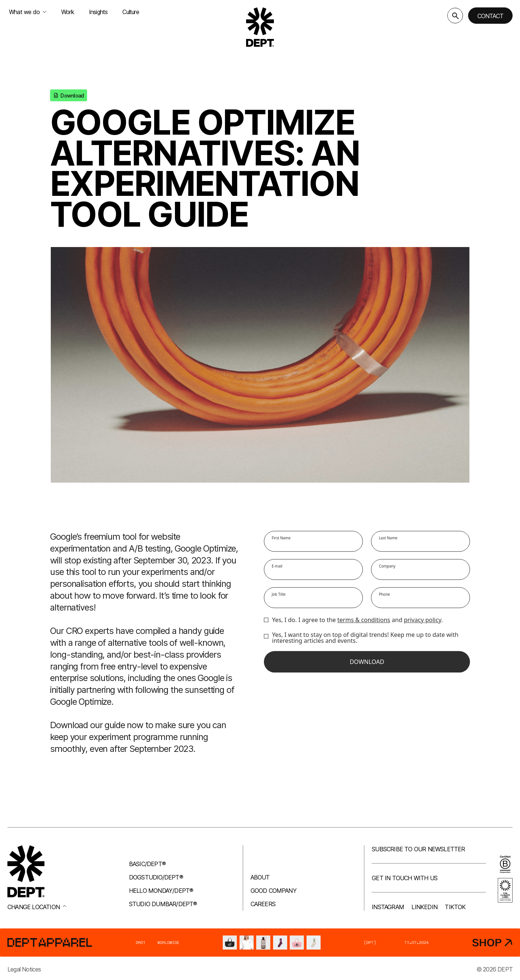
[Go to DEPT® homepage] (260, 27)
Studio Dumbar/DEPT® (163, 904)
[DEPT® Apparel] (260, 943)
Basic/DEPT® (147, 864)
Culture (130, 12)
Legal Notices (24, 969)
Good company (274, 891)
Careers (263, 904)
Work (68, 12)
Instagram (388, 907)
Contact (490, 16)
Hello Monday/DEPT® (161, 891)
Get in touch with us (405, 878)
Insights (98, 12)
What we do (28, 12)
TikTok (455, 907)
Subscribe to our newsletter (418, 849)
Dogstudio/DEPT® (156, 877)
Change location (37, 907)
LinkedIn (424, 907)
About (260, 877)
